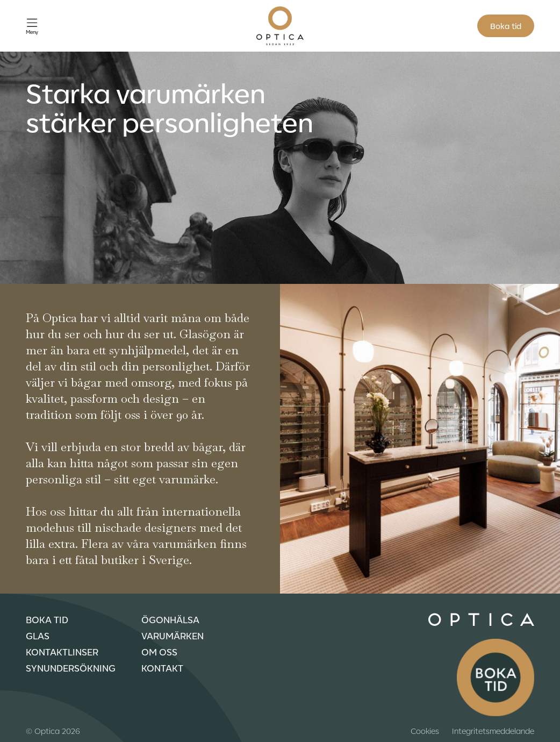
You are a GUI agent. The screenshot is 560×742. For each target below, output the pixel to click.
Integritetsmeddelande (493, 731)
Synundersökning (71, 668)
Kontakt (162, 668)
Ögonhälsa (170, 619)
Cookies (425, 731)
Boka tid (506, 26)
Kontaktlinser (62, 652)
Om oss (159, 652)
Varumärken (173, 636)
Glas (38, 636)
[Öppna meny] (32, 26)
